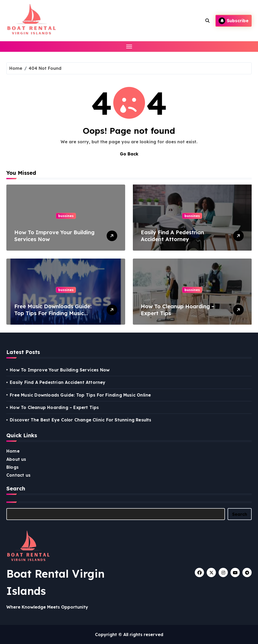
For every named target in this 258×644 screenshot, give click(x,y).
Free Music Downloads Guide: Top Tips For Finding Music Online (53, 313)
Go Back (129, 154)
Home (13, 451)
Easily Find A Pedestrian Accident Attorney (172, 236)
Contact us (18, 475)
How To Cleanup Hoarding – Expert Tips (54, 407)
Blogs (12, 467)
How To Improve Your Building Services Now (60, 370)
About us (16, 459)
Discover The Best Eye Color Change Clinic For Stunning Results (80, 420)
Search (240, 514)
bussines (66, 216)
